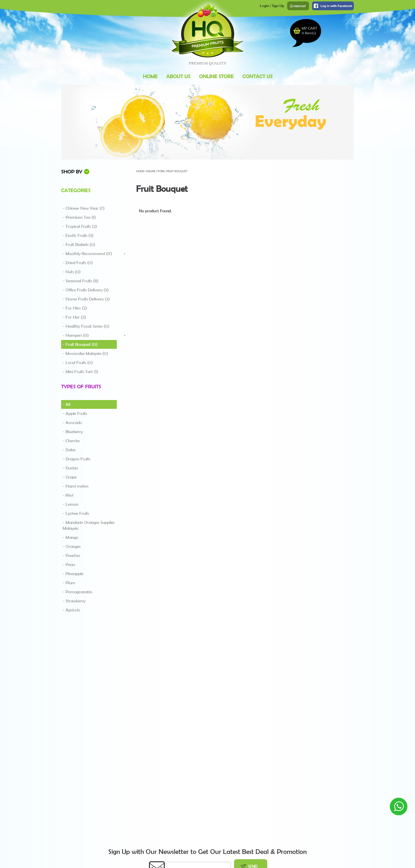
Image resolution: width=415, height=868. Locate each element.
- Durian (70, 468)
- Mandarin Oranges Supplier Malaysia (89, 525)
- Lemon (71, 504)
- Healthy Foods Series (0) (86, 326)
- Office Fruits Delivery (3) (86, 290)
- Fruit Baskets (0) (79, 245)
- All (66, 404)
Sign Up (278, 6)
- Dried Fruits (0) (78, 263)
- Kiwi (68, 495)
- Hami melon (76, 486)
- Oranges (72, 546)
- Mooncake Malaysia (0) (85, 353)
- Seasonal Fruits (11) (80, 281)
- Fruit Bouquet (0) (80, 344)
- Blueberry (73, 432)
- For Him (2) (75, 308)
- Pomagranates (77, 592)
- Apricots (71, 610)
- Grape (70, 477)
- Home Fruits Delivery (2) (86, 299)
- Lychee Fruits (76, 513)
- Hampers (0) (76, 335)
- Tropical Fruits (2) (80, 226)
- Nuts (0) (72, 272)
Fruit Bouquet (177, 171)
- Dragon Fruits (76, 459)
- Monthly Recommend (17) (87, 254)
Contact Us (257, 76)
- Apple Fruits (75, 414)
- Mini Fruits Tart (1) (80, 372)
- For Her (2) (74, 317)
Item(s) (309, 33)
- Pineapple (73, 574)
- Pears (69, 565)
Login (264, 6)
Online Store (216, 76)
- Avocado (72, 423)
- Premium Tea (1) (79, 217)
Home (150, 76)
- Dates (69, 450)
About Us (178, 76)
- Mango (71, 537)
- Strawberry (74, 601)
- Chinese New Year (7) (84, 208)
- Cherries (71, 441)
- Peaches (71, 556)
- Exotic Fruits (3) (78, 235)
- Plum (69, 583)
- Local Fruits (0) (78, 363)
